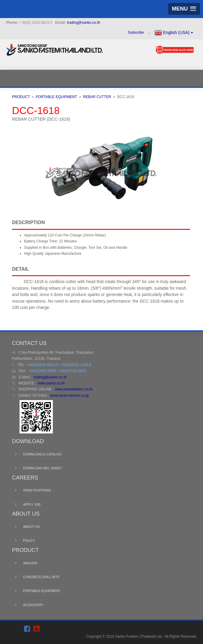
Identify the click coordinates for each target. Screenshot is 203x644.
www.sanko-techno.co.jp (70, 396)
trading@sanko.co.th (83, 23)
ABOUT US (31, 527)
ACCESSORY (33, 605)
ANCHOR (30, 563)
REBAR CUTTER (97, 97)
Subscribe (136, 32)
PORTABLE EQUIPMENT (56, 97)
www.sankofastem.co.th (74, 389)
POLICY (29, 541)
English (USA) (174, 33)
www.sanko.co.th (51, 383)
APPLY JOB (32, 504)
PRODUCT (21, 97)
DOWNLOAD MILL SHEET (42, 468)
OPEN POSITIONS (37, 490)
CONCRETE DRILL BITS (41, 577)
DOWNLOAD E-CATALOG (42, 454)
